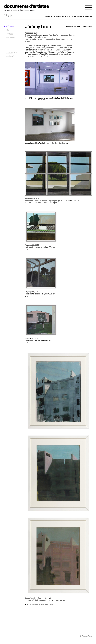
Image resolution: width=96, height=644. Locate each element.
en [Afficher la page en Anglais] (6, 16)
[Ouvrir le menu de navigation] (88, 7)
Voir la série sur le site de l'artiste (39, 604)
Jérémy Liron (38, 27)
